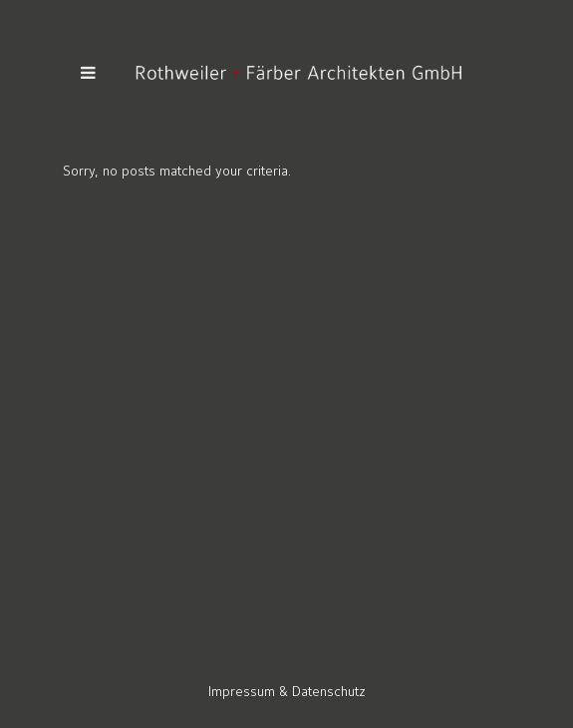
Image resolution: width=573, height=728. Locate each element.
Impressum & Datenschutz (287, 692)
